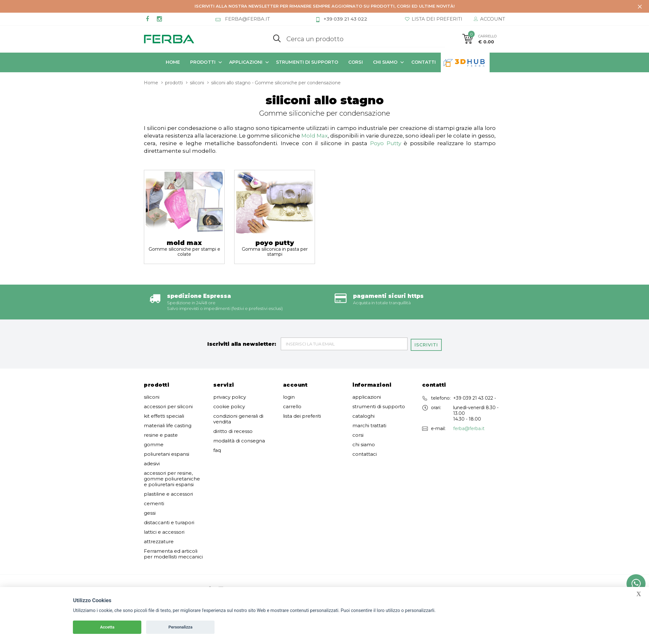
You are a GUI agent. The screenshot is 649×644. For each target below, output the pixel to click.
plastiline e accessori (168, 493)
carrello (292, 406)
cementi (154, 503)
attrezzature (159, 541)
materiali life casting (168, 425)
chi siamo (385, 62)
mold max (184, 247)
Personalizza (181, 627)
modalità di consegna (239, 440)
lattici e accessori (164, 531)
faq (217, 449)
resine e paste (161, 434)
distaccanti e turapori (169, 522)
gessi (150, 512)
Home (173, 62)
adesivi (152, 463)
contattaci (365, 453)
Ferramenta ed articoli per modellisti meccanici (173, 553)
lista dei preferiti (302, 415)
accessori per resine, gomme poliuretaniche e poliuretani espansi (172, 478)
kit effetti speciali (164, 415)
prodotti (203, 62)
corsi (356, 62)
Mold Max (315, 135)
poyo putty (275, 247)
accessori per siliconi (168, 406)
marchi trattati (369, 425)
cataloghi (363, 415)
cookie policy (229, 406)
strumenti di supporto (307, 62)
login (289, 396)
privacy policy (230, 396)
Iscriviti (427, 343)
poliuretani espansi (167, 453)
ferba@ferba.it (469, 428)
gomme (154, 444)
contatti (424, 62)
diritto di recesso (233, 430)
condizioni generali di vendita (238, 418)
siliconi (197, 82)
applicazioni (246, 62)
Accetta (107, 627)
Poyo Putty (386, 143)
